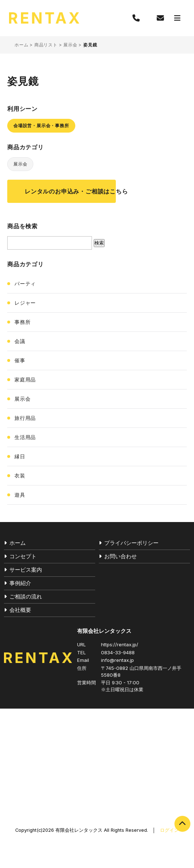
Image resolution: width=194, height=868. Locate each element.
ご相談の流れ (26, 596)
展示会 (70, 45)
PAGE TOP (182, 824)
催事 (20, 360)
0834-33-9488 (118, 652)
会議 (20, 341)
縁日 (20, 456)
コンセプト (23, 556)
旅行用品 (25, 418)
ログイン (169, 830)
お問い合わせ (121, 556)
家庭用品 (25, 379)
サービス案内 (26, 570)
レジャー (25, 303)
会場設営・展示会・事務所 (41, 126)
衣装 (20, 475)
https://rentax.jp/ (120, 644)
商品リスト (46, 45)
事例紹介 (20, 583)
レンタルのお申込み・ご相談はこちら (70, 191)
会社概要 (20, 610)
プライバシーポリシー (131, 543)
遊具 (20, 495)
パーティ (25, 283)
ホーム (21, 45)
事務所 (22, 322)
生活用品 (25, 437)
